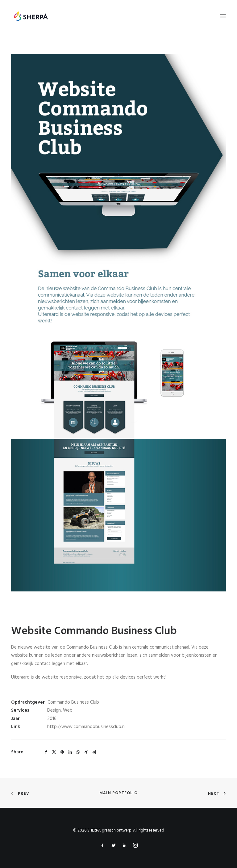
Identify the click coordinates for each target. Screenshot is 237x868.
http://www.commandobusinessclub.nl (86, 727)
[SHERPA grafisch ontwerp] (31, 16)
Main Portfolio (118, 793)
